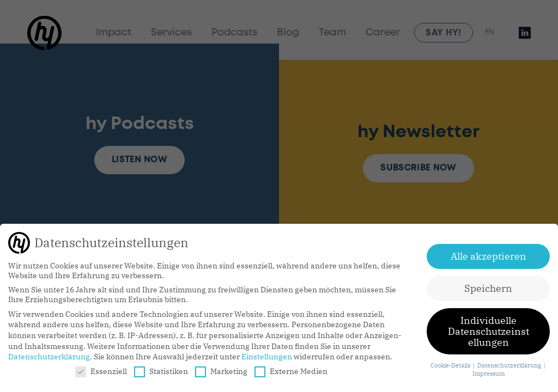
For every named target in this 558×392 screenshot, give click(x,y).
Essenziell (101, 371)
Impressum (489, 373)
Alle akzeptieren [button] (489, 256)
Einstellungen (267, 357)
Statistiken (161, 371)
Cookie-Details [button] (451, 365)
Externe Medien (291, 371)
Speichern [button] (488, 288)
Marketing (221, 371)
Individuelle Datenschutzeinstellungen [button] (489, 331)
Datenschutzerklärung (49, 357)
